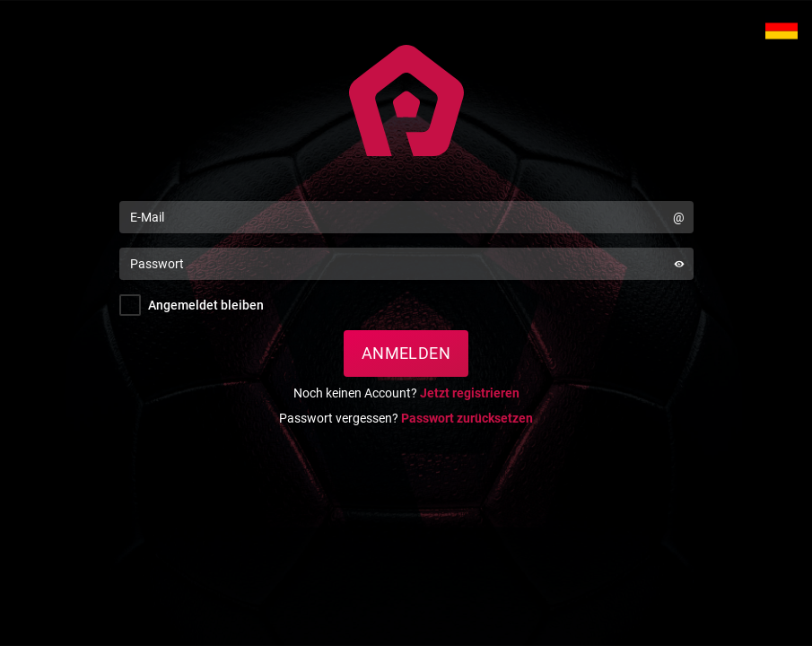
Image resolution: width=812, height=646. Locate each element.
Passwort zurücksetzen (467, 418)
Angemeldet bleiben (206, 305)
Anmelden (406, 353)
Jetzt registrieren (470, 393)
